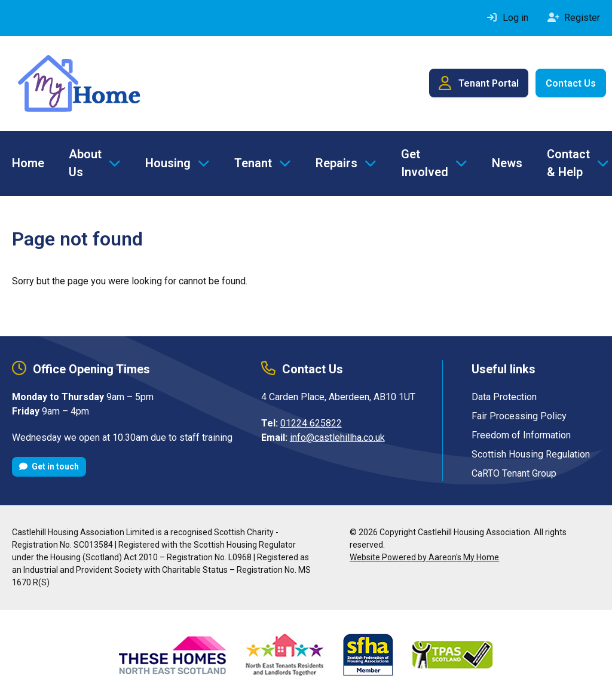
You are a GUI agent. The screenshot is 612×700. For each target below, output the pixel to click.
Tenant (253, 163)
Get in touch (49, 466)
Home (28, 163)
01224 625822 (311, 423)
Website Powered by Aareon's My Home (424, 557)
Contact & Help (568, 163)
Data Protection (504, 397)
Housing (168, 163)
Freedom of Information (521, 435)
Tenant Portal (479, 83)
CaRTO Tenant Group (514, 473)
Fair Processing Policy (519, 416)
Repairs (336, 163)
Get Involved (425, 163)
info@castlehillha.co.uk (337, 437)
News (507, 163)
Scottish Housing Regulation (531, 454)
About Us (85, 163)
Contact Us (571, 83)
